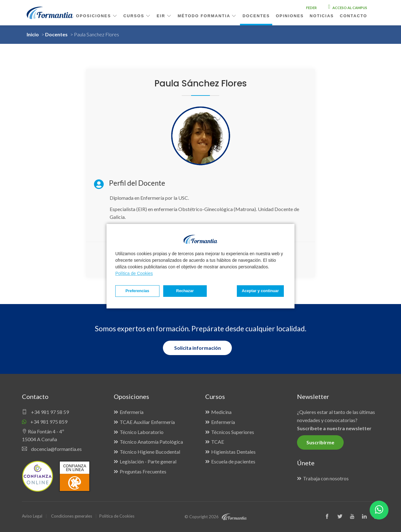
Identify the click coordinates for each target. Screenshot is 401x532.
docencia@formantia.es (52, 449)
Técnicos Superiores (233, 432)
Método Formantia (207, 16)
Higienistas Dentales (233, 452)
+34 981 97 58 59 (45, 412)
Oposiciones (97, 16)
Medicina (221, 412)
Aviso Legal (32, 516)
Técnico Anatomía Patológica (151, 442)
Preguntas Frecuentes (143, 471)
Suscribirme (320, 442)
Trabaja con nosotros (326, 478)
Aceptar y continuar (260, 291)
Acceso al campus (348, 8)
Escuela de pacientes (233, 461)
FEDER (311, 8)
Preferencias (138, 291)
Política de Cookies (134, 273)
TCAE (218, 442)
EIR (164, 16)
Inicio (33, 34)
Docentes (56, 34)
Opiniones (290, 16)
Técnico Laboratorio (142, 432)
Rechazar (185, 291)
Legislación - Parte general (148, 461)
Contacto (354, 16)
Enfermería (132, 412)
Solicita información (198, 348)
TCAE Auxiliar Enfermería (147, 422)
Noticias (322, 16)
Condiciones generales (72, 516)
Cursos (137, 16)
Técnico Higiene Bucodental (150, 452)
